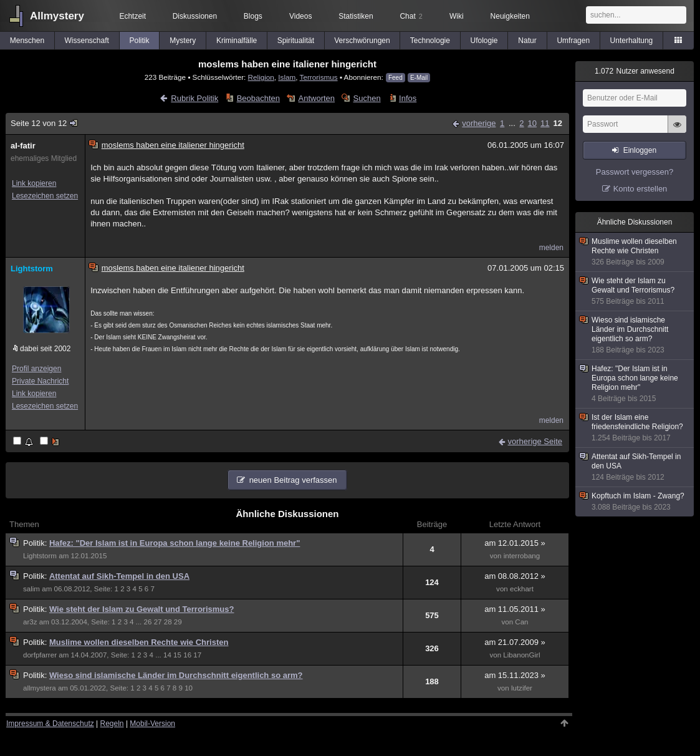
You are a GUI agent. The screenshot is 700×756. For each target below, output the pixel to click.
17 (197, 655)
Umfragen (573, 41)
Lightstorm (32, 269)
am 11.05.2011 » (515, 609)
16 (187, 655)
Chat (411, 16)
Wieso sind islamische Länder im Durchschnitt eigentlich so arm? (176, 675)
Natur (527, 41)
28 (168, 622)
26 (148, 622)
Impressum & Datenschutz (50, 724)
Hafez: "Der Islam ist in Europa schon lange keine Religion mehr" (175, 543)
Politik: (36, 543)
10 (532, 123)
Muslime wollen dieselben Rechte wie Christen (139, 642)
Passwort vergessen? (635, 172)
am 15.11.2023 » (515, 675)
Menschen (27, 41)
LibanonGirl (521, 655)
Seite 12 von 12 (45, 123)
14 (167, 655)
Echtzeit (132, 16)
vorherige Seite (535, 441)
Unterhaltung (632, 41)
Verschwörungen (362, 41)
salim (31, 589)
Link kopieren (34, 183)
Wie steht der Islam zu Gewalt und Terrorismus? (142, 609)
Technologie (430, 41)
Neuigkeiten (510, 16)
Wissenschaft (87, 41)
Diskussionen (195, 16)
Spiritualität (296, 41)
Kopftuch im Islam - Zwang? (635, 502)
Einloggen (640, 150)
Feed (396, 78)
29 (178, 622)
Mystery (183, 41)
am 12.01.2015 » (515, 543)
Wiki (457, 16)
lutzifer (522, 688)
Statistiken (356, 16)
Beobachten (258, 98)
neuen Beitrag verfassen (293, 480)
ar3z (30, 622)
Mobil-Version (152, 724)
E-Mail (419, 78)
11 (545, 123)
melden (551, 248)
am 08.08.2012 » (515, 576)
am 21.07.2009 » (515, 642)
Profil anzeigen (36, 369)
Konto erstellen (640, 189)
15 (177, 655)
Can (521, 622)
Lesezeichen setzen (45, 196)
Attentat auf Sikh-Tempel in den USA (119, 576)
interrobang (522, 556)
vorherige (479, 123)
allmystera (40, 688)
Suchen (367, 98)
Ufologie (484, 41)
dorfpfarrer (40, 655)
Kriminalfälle (237, 41)
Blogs (253, 16)
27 (158, 622)
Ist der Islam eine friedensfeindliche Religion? (635, 428)
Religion (261, 77)
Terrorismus (319, 77)
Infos (408, 98)
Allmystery (57, 16)
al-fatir (23, 146)
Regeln (112, 724)
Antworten (317, 98)
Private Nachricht (40, 381)
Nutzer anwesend (635, 71)
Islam (287, 77)
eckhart (522, 589)
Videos (300, 16)
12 (558, 123)
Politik (139, 41)
